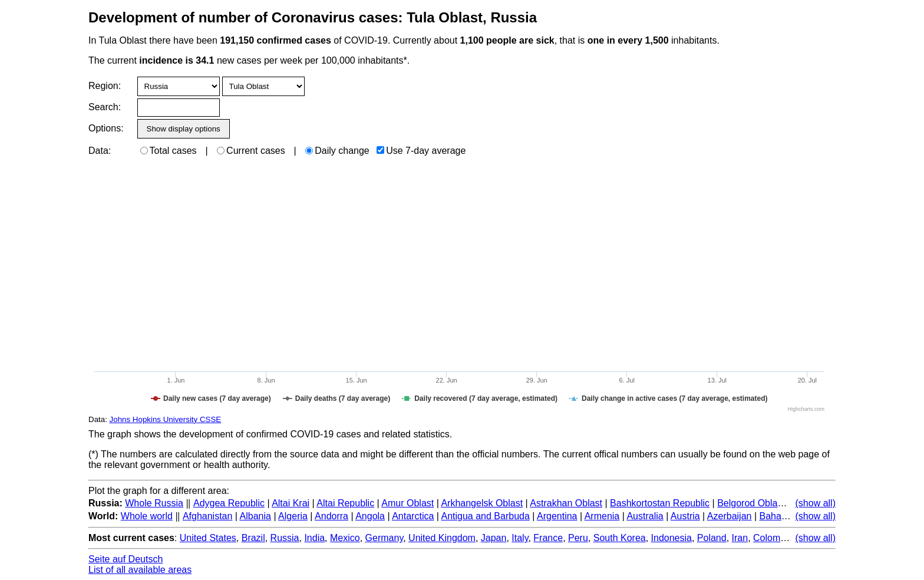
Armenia (602, 516)
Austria (685, 516)
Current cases (251, 151)
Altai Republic (345, 503)
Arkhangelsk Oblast (482, 503)
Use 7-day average (421, 151)
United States (208, 538)
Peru (578, 538)
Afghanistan (208, 516)
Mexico (345, 538)
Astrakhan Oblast (566, 503)
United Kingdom (442, 538)
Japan (494, 538)
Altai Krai (291, 503)
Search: (105, 107)
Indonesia (671, 538)
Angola (370, 516)
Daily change (337, 151)
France (548, 538)
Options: (106, 128)
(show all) (816, 503)
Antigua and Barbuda (486, 516)
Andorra (331, 516)
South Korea (620, 538)
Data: (100, 151)
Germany (385, 538)
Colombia (773, 538)
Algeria (293, 516)
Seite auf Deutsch (126, 559)
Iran (740, 538)
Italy (520, 538)
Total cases (169, 151)
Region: (105, 86)
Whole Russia (154, 503)
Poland (712, 538)
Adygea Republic (229, 503)
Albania (255, 516)
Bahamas (779, 516)
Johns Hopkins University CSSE (166, 419)
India (314, 538)
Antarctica (413, 516)
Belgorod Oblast (751, 503)
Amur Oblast (407, 503)
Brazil (253, 538)
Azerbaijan (730, 516)
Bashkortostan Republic (660, 503)
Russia (285, 538)
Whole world (147, 516)
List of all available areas (140, 570)
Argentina (557, 516)
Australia (645, 516)
